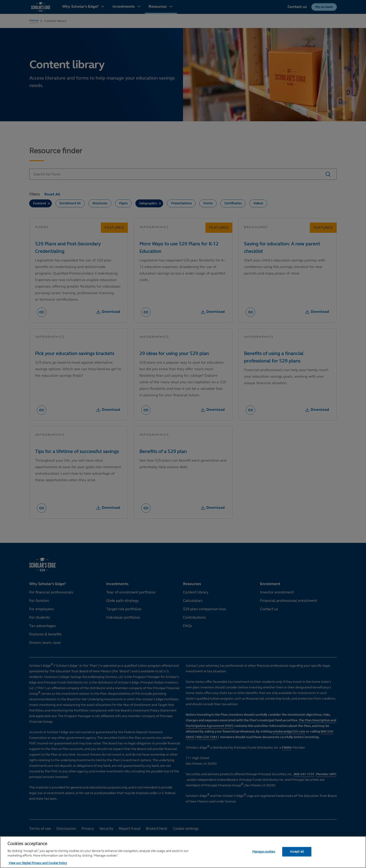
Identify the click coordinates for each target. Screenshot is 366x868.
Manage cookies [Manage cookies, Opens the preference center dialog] (264, 851)
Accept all (297, 851)
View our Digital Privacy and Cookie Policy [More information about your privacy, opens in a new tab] (38, 863)
